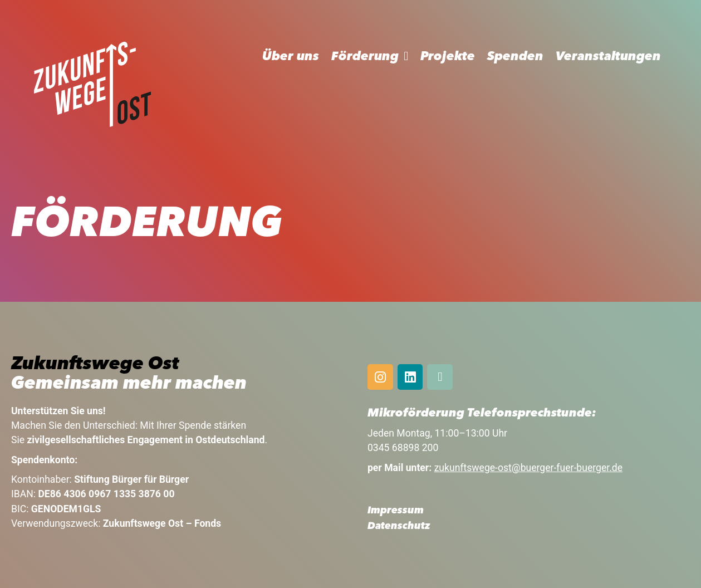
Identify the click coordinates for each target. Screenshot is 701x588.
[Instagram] (380, 377)
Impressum (396, 511)
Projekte (448, 57)
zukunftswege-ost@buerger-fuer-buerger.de (528, 468)
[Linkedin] (410, 377)
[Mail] (440, 377)
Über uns (291, 57)
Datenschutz (399, 526)
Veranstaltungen (608, 57)
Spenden (515, 57)
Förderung (365, 57)
